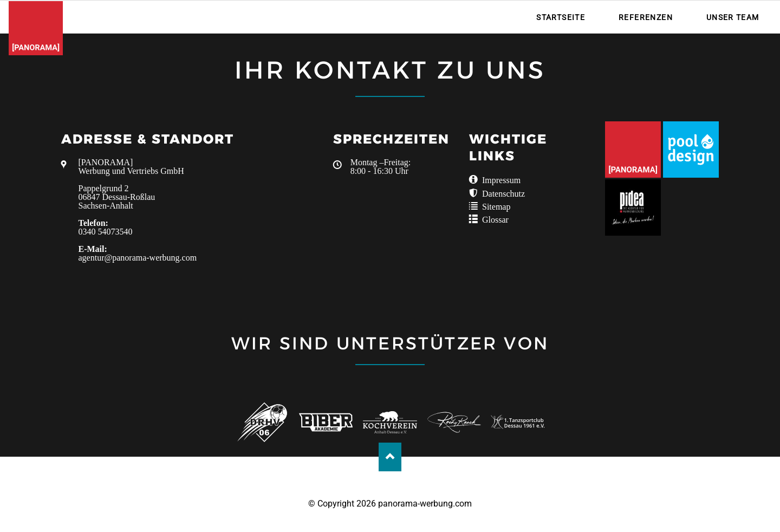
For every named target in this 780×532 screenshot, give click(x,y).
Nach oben (390, 457)
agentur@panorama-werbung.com (138, 258)
